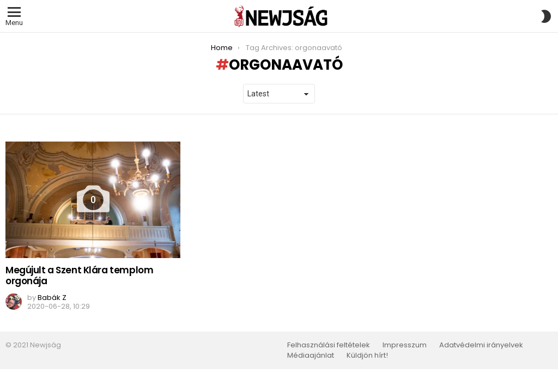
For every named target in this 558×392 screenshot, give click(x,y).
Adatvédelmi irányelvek (481, 345)
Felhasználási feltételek (329, 345)
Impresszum (405, 345)
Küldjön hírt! (367, 356)
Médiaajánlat (311, 356)
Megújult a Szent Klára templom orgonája (79, 275)
